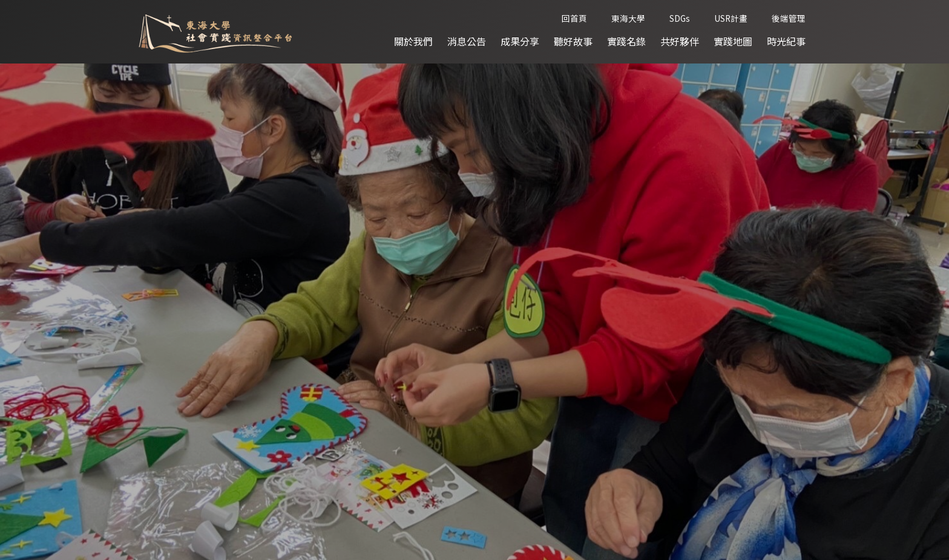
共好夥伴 (680, 41)
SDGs (680, 18)
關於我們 (413, 41)
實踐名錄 (626, 41)
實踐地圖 (733, 41)
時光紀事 (786, 41)
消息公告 (467, 41)
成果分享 (520, 41)
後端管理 (789, 18)
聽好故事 (573, 41)
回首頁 (574, 18)
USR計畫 (731, 18)
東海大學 (628, 18)
